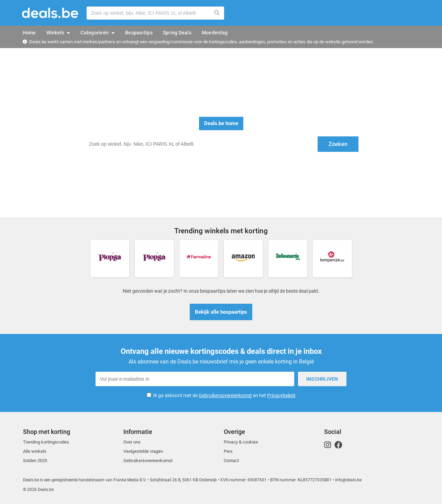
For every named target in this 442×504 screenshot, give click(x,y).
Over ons (132, 442)
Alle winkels (35, 451)
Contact (231, 461)
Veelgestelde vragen (143, 451)
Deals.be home (221, 123)
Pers (228, 451)
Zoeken (217, 13)
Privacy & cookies (241, 442)
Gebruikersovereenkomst (225, 395)
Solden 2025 (35, 461)
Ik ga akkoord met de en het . (225, 395)
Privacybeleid (281, 395)
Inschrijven (322, 379)
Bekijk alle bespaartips (221, 312)
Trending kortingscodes (46, 442)
